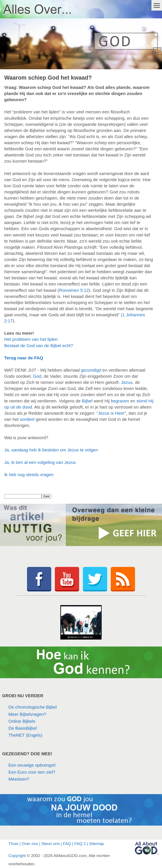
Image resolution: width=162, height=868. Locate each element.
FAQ (67, 844)
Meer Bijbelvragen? (27, 714)
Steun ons (50, 844)
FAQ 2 (80, 844)
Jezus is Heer (111, 413)
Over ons (30, 844)
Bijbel (87, 401)
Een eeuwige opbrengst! (32, 765)
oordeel (27, 419)
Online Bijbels (22, 721)
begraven (120, 401)
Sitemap (96, 844)
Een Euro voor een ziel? (32, 772)
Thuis (13, 844)
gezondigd (91, 370)
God (37, 376)
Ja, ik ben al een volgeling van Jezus (40, 462)
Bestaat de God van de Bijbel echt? (39, 346)
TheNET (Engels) (25, 735)
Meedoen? (19, 779)
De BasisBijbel (23, 728)
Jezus (127, 382)
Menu (157, 5)
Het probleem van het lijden (31, 339)
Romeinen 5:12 (74, 290)
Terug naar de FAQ (24, 358)
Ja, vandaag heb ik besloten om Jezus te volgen (51, 450)
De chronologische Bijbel (33, 707)
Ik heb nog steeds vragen (29, 475)
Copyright (17, 856)
